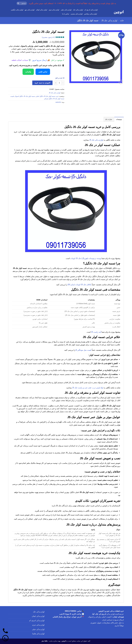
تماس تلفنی (43, 72)
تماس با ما (66, 14)
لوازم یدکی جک (78, 10)
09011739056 (70, 611)
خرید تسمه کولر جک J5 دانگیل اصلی (47, 96)
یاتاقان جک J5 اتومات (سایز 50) (80, 285)
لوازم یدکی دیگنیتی (17, 10)
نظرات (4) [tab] (109, 119)
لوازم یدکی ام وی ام (91, 10)
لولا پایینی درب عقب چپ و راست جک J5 (88, 388)
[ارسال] (18, 3)
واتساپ (28, 72)
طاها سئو (45, 641)
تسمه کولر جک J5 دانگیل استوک (25, 96)
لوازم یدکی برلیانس (91, 14)
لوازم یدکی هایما (38, 634)
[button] (121, 82)
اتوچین (119, 12)
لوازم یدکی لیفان (42, 10)
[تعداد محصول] (59, 83)
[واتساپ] (5, 639)
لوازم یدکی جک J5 (109, 20)
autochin (58, 102)
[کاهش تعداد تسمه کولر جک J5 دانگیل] (63, 83)
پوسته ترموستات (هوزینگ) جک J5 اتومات (86, 258)
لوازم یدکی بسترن (77, 14)
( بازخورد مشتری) (48, 37)
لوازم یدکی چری (54, 10)
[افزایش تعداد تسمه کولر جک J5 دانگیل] (56, 83)
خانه (122, 20)
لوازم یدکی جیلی (66, 10)
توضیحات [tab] (119, 119)
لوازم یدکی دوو (30, 10)
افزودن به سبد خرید (42, 83)
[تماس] (5, 631)
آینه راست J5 (96, 332)
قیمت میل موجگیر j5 (84, 350)
